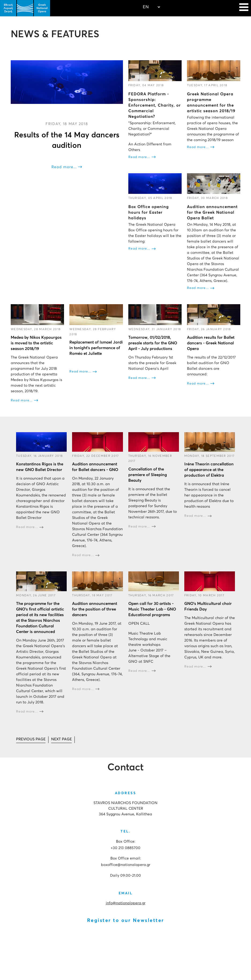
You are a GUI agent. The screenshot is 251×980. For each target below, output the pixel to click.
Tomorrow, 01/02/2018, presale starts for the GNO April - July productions (153, 343)
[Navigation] (244, 8)
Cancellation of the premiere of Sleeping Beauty (148, 475)
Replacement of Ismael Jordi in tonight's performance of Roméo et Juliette (96, 348)
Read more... (64, 167)
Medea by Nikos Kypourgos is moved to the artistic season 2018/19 (36, 343)
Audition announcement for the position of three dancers (95, 609)
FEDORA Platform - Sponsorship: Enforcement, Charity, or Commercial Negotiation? (155, 105)
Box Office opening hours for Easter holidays (149, 212)
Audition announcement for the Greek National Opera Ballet (212, 212)
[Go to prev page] (31, 740)
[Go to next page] (61, 740)
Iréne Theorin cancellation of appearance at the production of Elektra (209, 470)
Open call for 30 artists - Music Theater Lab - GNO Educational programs (152, 609)
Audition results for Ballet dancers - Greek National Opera (211, 343)
